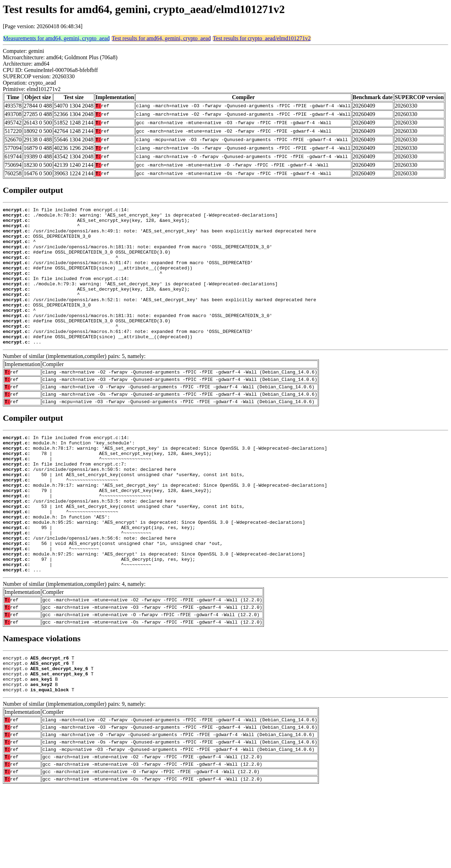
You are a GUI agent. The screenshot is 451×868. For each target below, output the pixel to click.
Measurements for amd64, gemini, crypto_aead (56, 38)
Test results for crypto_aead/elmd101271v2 (262, 38)
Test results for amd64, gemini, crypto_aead (161, 38)
